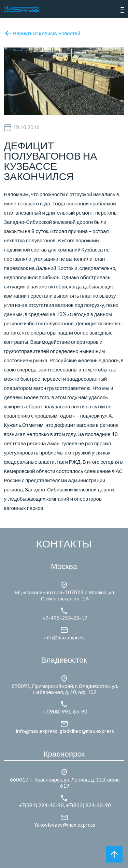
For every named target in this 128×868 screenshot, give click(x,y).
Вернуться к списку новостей (42, 33)
